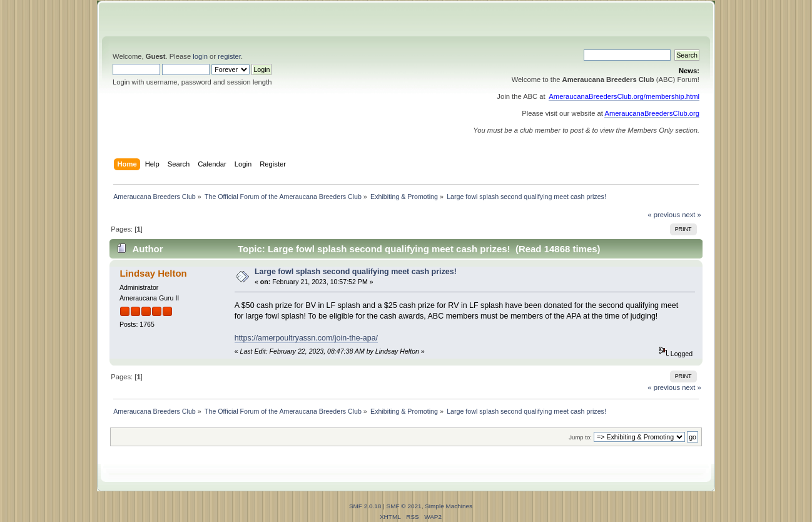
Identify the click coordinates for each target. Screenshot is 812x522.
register (229, 56)
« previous (664, 215)
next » (692, 215)
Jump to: (580, 437)
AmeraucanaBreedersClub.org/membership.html (624, 96)
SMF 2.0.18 (365, 506)
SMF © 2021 (404, 506)
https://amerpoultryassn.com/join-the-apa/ (306, 338)
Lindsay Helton (153, 273)
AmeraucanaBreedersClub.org (652, 113)
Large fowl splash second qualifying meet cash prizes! (356, 272)
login (200, 56)
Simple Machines (449, 506)
